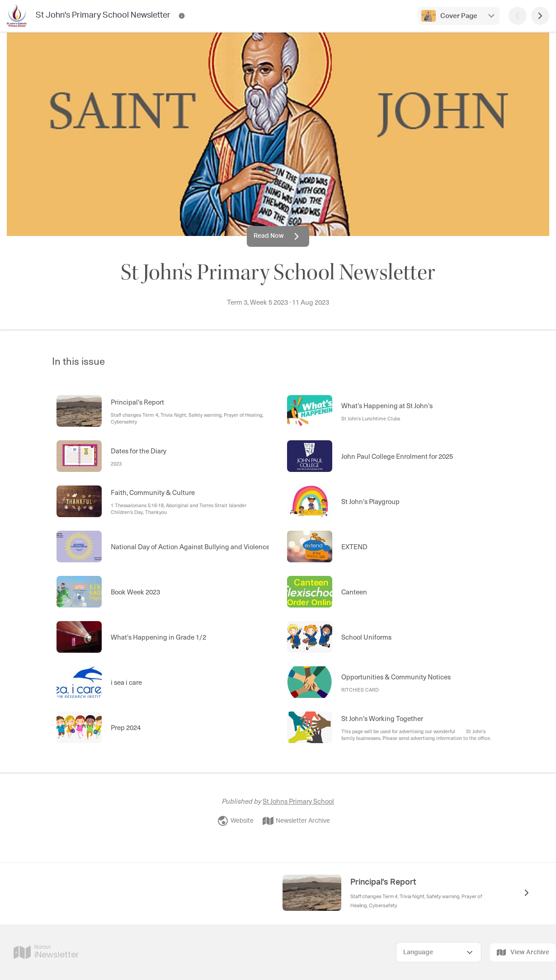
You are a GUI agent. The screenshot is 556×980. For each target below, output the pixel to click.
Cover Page (459, 16)
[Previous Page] (518, 16)
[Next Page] (540, 16)
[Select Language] (439, 952)
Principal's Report (383, 882)
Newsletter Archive (296, 821)
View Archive (523, 952)
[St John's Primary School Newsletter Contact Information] (182, 16)
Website (236, 821)
